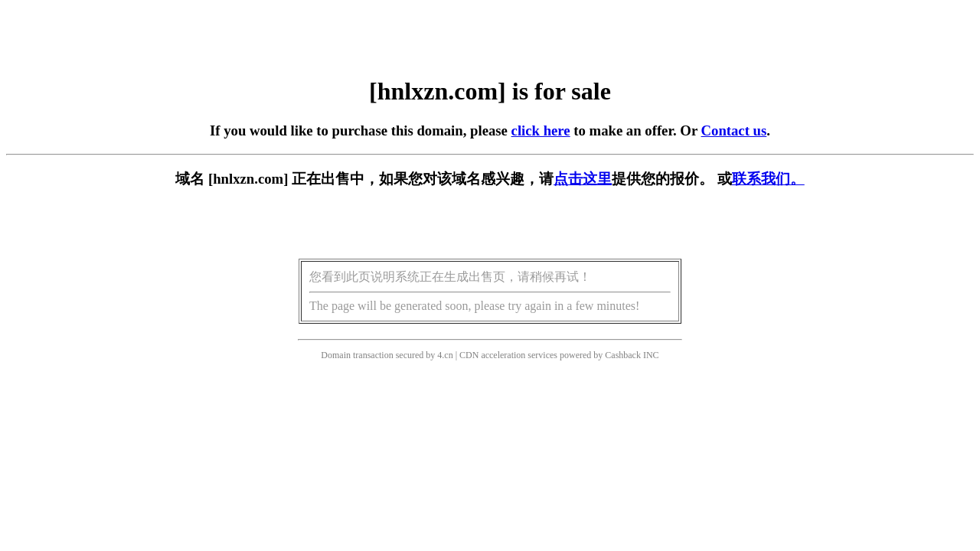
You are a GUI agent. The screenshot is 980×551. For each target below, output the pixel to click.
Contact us (734, 130)
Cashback (623, 355)
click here (541, 130)
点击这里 (583, 179)
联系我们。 (768, 179)
